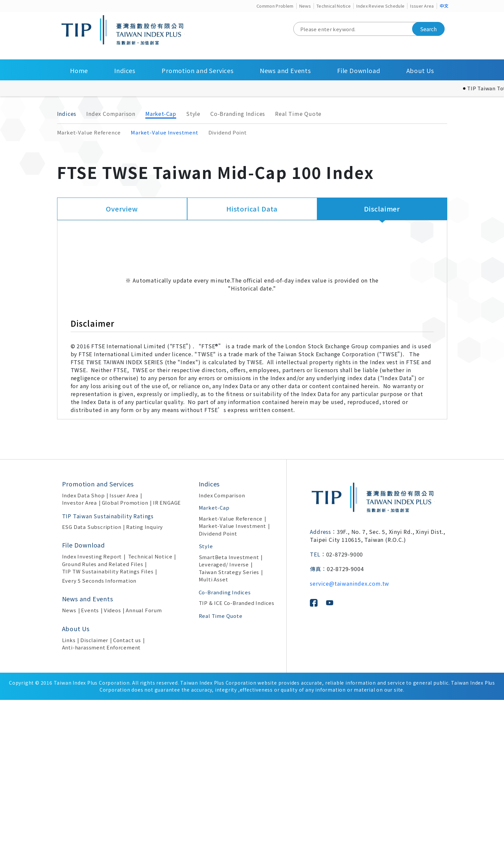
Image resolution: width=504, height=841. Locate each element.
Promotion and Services (198, 70)
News (305, 6)
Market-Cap (161, 114)
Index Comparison (111, 114)
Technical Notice (334, 6)
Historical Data (252, 209)
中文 (444, 6)
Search (428, 29)
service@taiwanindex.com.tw (350, 724)
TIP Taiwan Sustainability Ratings (108, 657)
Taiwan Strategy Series (229, 713)
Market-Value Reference (89, 132)
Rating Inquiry (144, 668)
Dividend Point (228, 132)
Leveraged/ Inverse (224, 705)
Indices (125, 70)
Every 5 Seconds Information (99, 722)
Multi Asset (214, 720)
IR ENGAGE (167, 644)
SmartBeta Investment (229, 698)
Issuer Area (422, 6)
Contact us (127, 781)
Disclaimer (382, 209)
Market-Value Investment (164, 132)
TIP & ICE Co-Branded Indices (237, 744)
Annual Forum (144, 751)
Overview (122, 209)
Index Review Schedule (380, 6)
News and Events (285, 70)
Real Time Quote (298, 114)
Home (79, 70)
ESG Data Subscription (92, 668)
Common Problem (275, 6)
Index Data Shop (83, 636)
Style (193, 114)
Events (90, 751)
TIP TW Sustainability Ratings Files (108, 712)
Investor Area (79, 644)
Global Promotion (125, 644)
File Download (359, 70)
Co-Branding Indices (238, 114)
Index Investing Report (92, 697)
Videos (112, 751)
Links (69, 781)
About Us (420, 70)
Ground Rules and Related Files (103, 705)
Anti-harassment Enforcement (102, 788)
